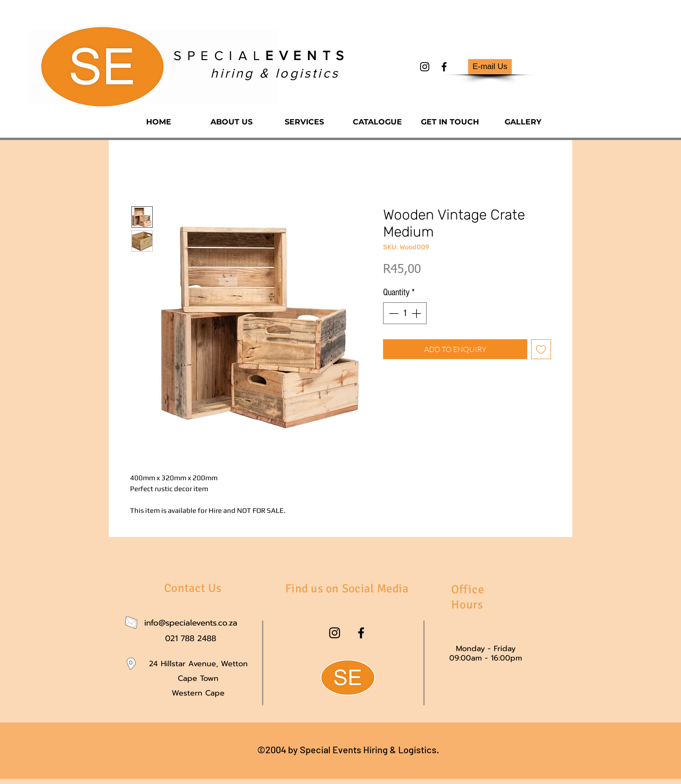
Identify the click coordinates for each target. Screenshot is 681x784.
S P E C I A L (259, 56)
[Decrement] (393, 313)
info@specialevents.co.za (191, 623)
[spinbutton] (405, 313)
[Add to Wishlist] (541, 349)
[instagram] (425, 67)
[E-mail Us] (490, 67)
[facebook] (444, 67)
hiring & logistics (275, 73)
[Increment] (417, 313)
